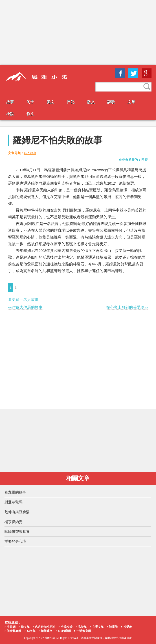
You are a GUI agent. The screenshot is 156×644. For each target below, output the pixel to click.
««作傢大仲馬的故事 (25, 307)
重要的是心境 (15, 541)
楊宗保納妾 (13, 522)
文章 (131, 102)
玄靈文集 (98, 627)
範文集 (25, 627)
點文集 (31, 631)
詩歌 (111, 102)
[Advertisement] (78, 33)
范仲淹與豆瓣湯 (17, 512)
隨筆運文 (47, 631)
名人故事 (30, 153)
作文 (30, 114)
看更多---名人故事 (23, 300)
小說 (10, 114)
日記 (71, 102)
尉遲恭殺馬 (13, 502)
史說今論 (67, 627)
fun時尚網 (64, 631)
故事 (10, 102)
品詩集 (82, 627)
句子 (30, 102)
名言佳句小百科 (45, 627)
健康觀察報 (14, 631)
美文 (51, 102)
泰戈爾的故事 (15, 492)
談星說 (113, 627)
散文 (91, 102)
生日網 (11, 627)
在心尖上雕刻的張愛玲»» (127, 307)
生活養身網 (84, 631)
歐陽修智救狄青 (17, 532)
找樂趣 (128, 627)
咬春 (145, 160)
